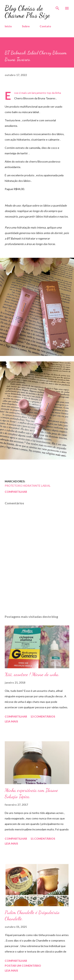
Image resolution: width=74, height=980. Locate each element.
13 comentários (43, 716)
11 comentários (43, 839)
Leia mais (11, 721)
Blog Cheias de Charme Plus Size (27, 12)
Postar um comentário (23, 966)
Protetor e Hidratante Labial (28, 486)
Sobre (26, 26)
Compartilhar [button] (16, 492)
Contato (45, 26)
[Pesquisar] (57, 7)
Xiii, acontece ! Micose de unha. (32, 674)
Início (8, 26)
